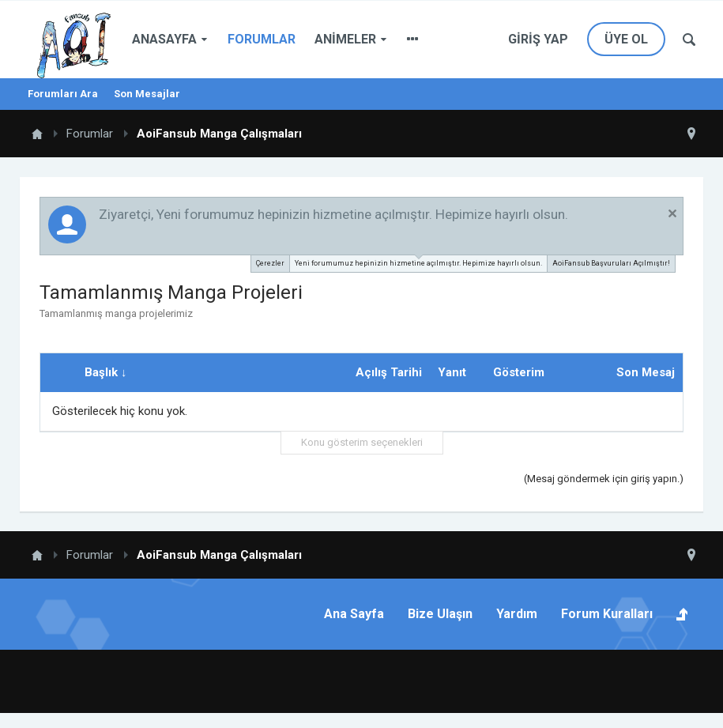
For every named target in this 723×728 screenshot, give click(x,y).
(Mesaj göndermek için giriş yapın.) (604, 479)
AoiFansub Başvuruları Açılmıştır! (611, 263)
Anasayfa (164, 39)
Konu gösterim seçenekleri (362, 442)
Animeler (345, 39)
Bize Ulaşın (440, 614)
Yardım (517, 614)
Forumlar (262, 39)
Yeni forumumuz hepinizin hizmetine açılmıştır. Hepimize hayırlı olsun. (418, 261)
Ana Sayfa (354, 614)
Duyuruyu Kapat (672, 213)
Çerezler (270, 263)
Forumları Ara (63, 94)
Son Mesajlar (147, 94)
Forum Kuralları (607, 614)
